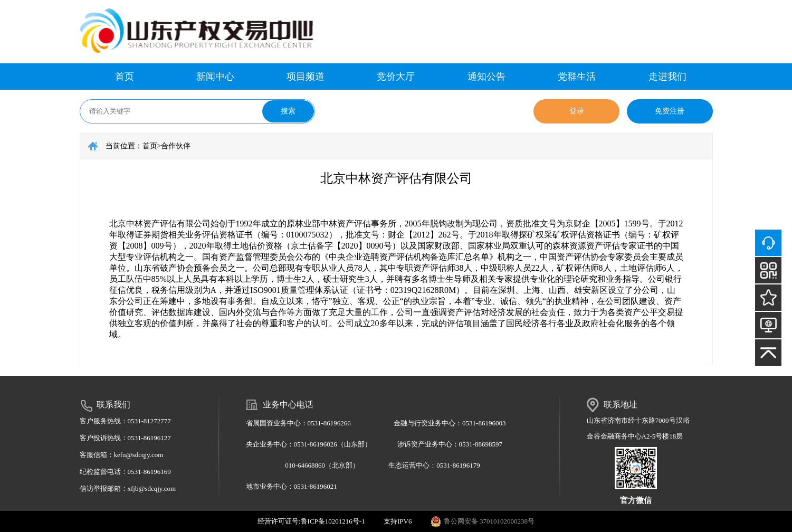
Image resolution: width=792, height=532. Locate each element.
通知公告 (486, 77)
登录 (577, 111)
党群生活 (577, 77)
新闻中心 (215, 77)
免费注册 (670, 111)
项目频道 (306, 77)
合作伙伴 (176, 146)
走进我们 (667, 77)
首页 (125, 77)
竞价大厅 (396, 77)
